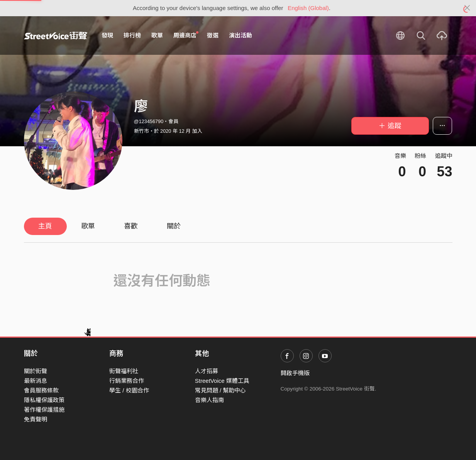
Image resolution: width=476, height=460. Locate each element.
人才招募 (207, 371)
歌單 (157, 35)
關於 (174, 226)
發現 (107, 35)
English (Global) (308, 8)
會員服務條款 (41, 390)
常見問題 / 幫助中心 (221, 390)
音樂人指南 (209, 400)
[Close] (467, 8)
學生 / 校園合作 (129, 390)
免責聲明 (36, 419)
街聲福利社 (124, 371)
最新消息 (36, 381)
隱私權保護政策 (44, 400)
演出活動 (241, 35)
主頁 (45, 226)
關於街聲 (36, 371)
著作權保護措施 (44, 410)
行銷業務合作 (127, 381)
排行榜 (132, 35)
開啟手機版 (295, 373)
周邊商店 (186, 35)
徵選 (213, 35)
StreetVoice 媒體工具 (222, 381)
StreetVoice (56, 36)
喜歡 (131, 226)
